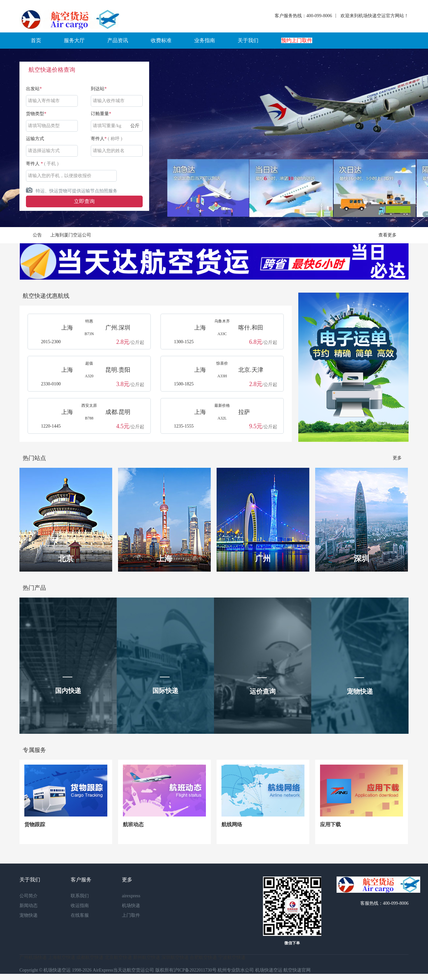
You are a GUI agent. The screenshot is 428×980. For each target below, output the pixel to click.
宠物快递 (29, 915)
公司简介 (29, 896)
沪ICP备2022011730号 (195, 970)
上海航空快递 (62, 957)
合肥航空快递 (203, 957)
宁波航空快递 (232, 957)
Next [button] (396, 138)
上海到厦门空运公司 (71, 235)
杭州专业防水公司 (236, 970)
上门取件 (131, 915)
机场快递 (131, 906)
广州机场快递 (33, 957)
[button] (36, 41)
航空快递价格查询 (52, 70)
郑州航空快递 (147, 957)
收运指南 (80, 906)
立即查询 (84, 201)
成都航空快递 (90, 957)
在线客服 (80, 915)
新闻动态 (29, 906)
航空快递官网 (297, 970)
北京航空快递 (118, 957)
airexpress (131, 896)
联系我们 (80, 896)
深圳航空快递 (175, 957)
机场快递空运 (269, 970)
